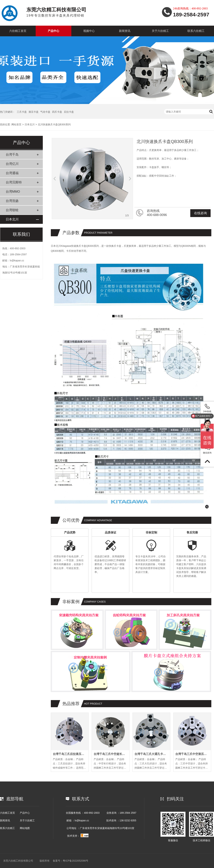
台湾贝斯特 (14, 182)
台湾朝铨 (12, 210)
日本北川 (30, 124)
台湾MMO (13, 192)
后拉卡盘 (69, 112)
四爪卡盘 (57, 112)
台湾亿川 (12, 164)
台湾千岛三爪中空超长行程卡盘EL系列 (111, 754)
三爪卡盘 (22, 112)
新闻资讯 (125, 31)
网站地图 (25, 828)
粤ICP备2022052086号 (76, 861)
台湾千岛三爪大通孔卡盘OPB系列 (151, 754)
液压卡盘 (34, 112)
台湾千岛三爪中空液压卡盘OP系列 (192, 754)
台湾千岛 (12, 155)
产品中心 (53, 31)
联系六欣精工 (196, 31)
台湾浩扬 (12, 201)
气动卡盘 (45, 112)
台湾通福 (12, 173)
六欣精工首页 (18, 31)
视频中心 (89, 31)
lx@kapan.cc (17, 260)
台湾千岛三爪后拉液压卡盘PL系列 (70, 754)
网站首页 (16, 124)
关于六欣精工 (160, 31)
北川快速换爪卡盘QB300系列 (54, 124)
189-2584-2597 (18, 254)
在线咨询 (200, 213)
